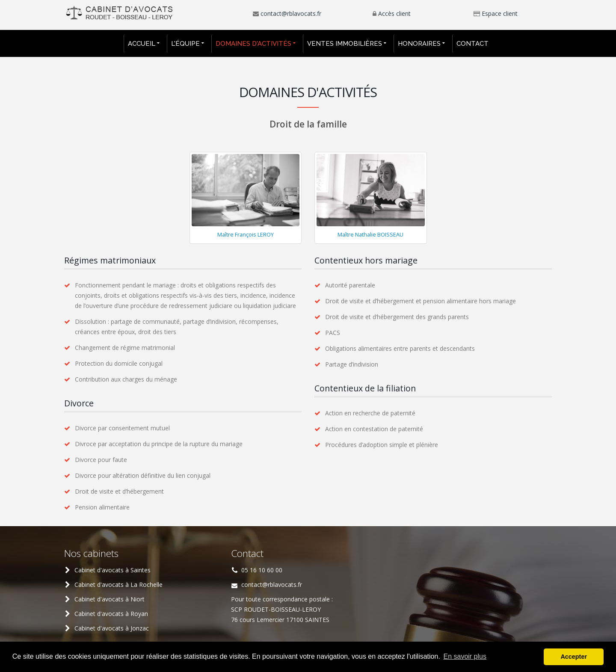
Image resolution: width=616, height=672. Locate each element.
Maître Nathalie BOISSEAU (370, 235)
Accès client (394, 13)
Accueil (142, 44)
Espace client (500, 13)
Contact (472, 44)
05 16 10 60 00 (262, 570)
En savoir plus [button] (465, 656)
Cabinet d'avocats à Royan (111, 614)
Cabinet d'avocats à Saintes (113, 570)
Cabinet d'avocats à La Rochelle (118, 585)
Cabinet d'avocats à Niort (110, 599)
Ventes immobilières (345, 44)
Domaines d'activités (253, 44)
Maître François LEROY (246, 235)
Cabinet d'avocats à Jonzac (112, 628)
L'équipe (185, 44)
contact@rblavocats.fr (291, 13)
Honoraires (419, 44)
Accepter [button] (574, 657)
